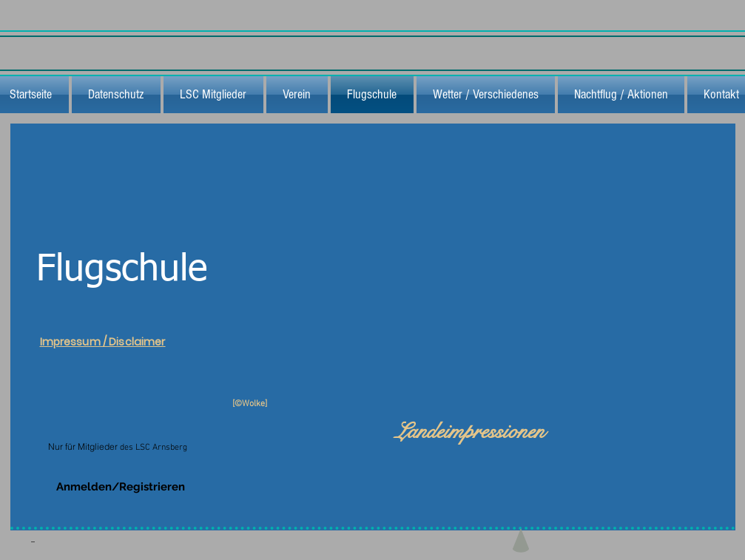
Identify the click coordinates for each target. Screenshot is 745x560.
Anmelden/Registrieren (121, 487)
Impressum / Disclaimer (103, 342)
